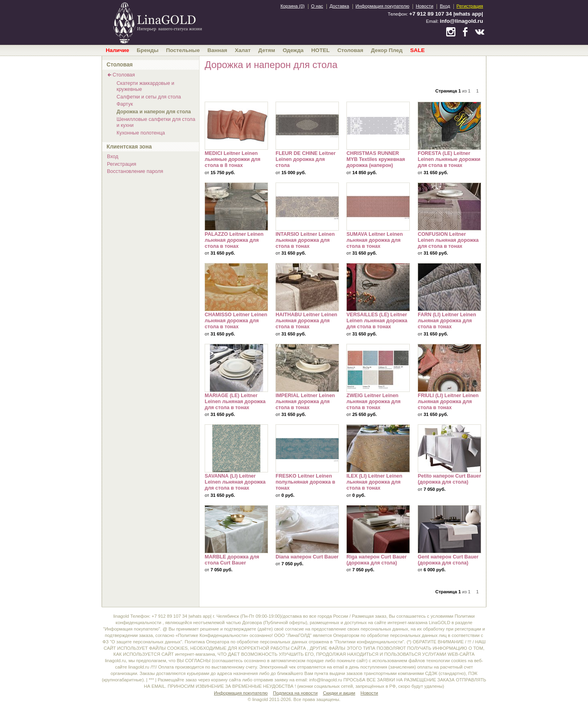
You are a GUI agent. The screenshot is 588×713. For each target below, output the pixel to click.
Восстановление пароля (135, 171)
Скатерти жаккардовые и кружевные (145, 86)
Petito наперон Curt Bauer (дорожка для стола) (449, 448)
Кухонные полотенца (141, 133)
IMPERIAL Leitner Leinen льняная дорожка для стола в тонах (307, 368)
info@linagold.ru (461, 21)
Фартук (125, 104)
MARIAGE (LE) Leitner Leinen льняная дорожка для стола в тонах (236, 368)
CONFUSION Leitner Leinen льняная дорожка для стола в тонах (449, 207)
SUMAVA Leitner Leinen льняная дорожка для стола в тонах (378, 207)
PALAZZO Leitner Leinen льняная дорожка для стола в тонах (236, 207)
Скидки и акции (339, 693)
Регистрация (470, 6)
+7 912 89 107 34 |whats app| (446, 14)
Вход (445, 6)
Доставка (339, 6)
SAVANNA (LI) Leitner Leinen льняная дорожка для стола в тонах (236, 448)
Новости (425, 6)
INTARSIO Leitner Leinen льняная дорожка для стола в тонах (307, 207)
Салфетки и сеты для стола (149, 97)
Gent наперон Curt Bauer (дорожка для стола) (449, 529)
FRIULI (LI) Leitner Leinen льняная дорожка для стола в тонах (449, 368)
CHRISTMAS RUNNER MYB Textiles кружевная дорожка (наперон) (378, 126)
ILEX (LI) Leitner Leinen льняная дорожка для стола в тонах (378, 448)
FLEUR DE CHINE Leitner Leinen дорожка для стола (307, 126)
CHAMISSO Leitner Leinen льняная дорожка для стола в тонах (236, 287)
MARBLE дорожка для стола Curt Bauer (236, 529)
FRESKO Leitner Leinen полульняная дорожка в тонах (307, 448)
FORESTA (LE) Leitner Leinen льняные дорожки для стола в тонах (449, 126)
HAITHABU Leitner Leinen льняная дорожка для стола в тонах (307, 287)
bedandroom (157, 22)
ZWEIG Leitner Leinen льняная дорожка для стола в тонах (378, 368)
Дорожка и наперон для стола (154, 112)
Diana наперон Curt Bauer (307, 529)
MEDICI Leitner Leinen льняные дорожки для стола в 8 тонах (236, 126)
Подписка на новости (296, 693)
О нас (317, 6)
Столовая (124, 75)
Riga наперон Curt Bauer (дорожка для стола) (378, 529)
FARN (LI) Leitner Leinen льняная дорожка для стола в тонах (449, 287)
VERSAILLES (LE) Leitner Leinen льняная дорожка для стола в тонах (378, 287)
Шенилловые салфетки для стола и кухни (156, 122)
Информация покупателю (383, 6)
